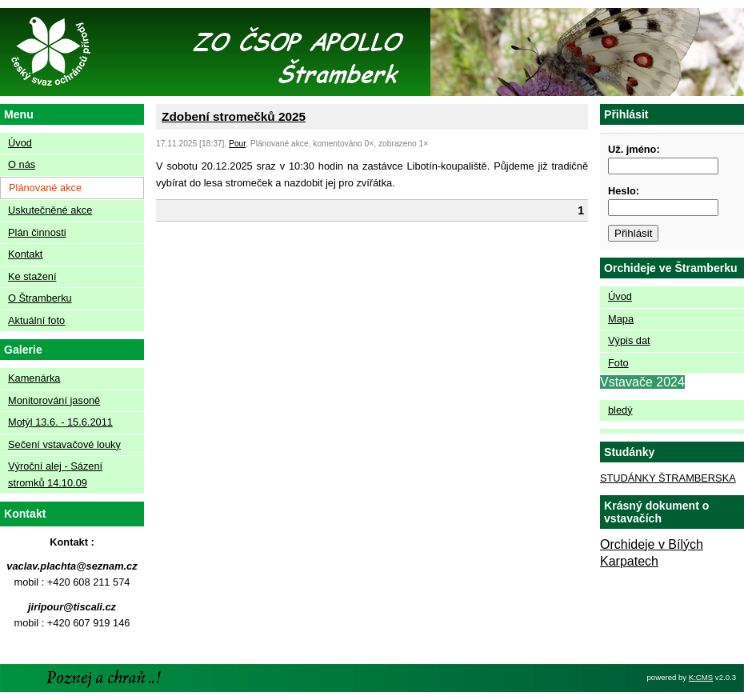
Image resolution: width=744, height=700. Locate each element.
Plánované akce (45, 188)
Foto (618, 363)
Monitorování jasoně (54, 400)
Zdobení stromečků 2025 (234, 116)
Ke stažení (32, 276)
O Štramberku (40, 298)
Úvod (20, 143)
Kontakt (25, 254)
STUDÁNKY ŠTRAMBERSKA (668, 478)
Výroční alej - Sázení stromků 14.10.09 (55, 474)
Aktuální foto (36, 320)
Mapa (621, 319)
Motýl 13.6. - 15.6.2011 (60, 422)
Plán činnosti (37, 232)
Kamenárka (34, 378)
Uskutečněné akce (50, 210)
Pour (237, 144)
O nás (22, 164)
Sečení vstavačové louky (64, 444)
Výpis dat (629, 340)
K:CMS (701, 677)
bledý (620, 410)
